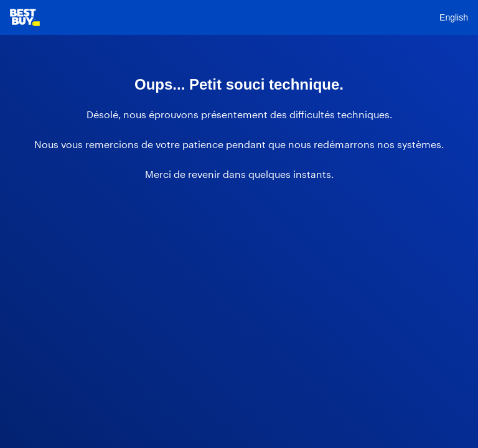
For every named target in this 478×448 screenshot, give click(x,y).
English (454, 17)
